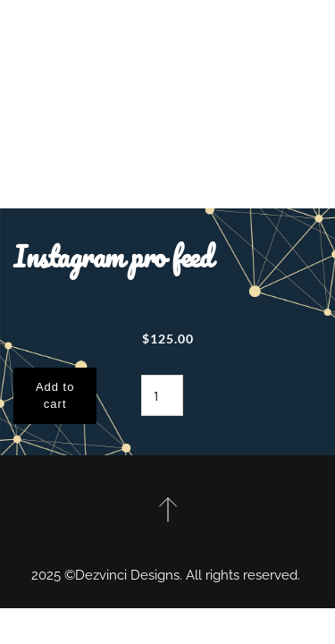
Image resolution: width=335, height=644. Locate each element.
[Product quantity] (162, 395)
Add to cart (55, 396)
